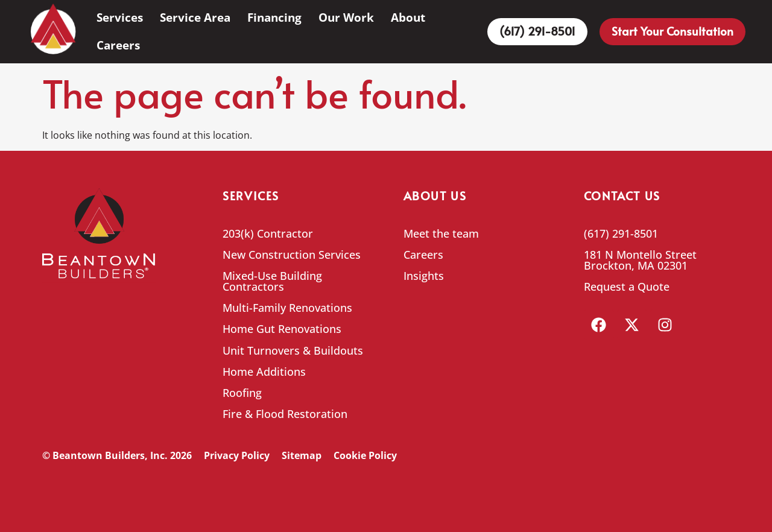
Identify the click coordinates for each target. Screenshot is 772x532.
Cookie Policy (365, 455)
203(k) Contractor (268, 233)
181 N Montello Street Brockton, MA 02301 (640, 260)
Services (120, 17)
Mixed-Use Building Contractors (272, 281)
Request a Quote (627, 287)
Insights (424, 276)
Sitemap (302, 455)
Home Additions (264, 372)
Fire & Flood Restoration (285, 414)
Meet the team (441, 233)
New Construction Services (292, 255)
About (408, 17)
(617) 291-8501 (621, 233)
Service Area (195, 17)
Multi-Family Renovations (287, 308)
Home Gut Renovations (282, 329)
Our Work (346, 17)
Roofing (242, 393)
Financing (274, 17)
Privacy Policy (237, 455)
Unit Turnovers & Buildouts (293, 350)
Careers (118, 45)
